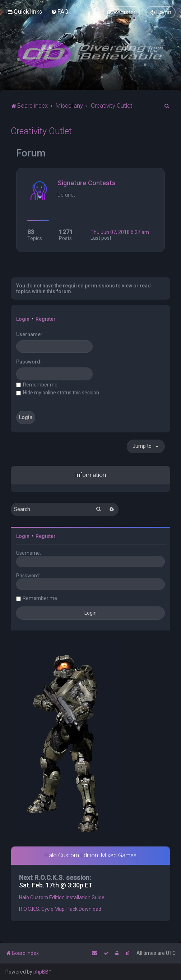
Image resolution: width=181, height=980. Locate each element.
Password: (29, 362)
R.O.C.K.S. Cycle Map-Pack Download (60, 909)
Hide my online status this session (58, 393)
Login (23, 319)
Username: (29, 334)
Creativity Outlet (41, 131)
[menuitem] (60, 11)
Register (46, 319)
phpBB (41, 972)
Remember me (37, 385)
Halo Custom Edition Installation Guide (62, 897)
